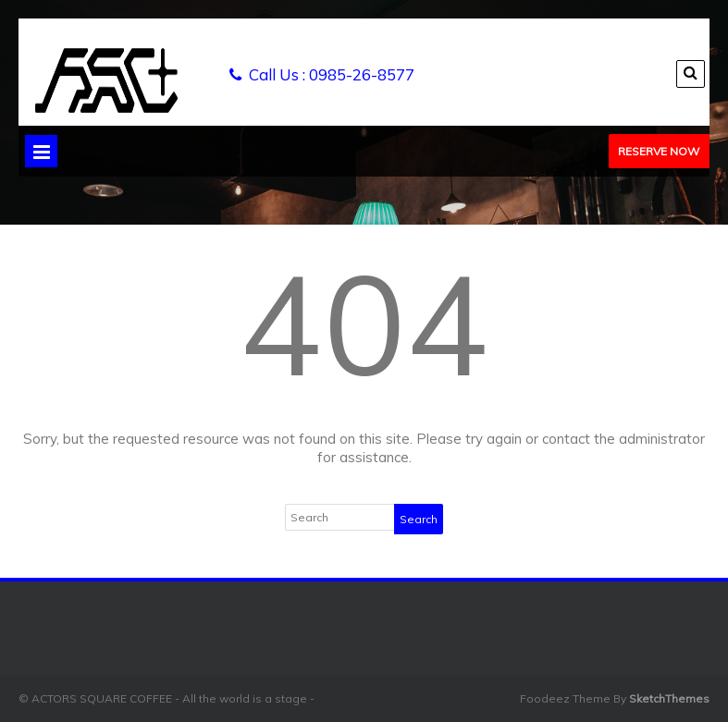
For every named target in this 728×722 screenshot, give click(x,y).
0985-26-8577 (362, 74)
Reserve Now (659, 151)
